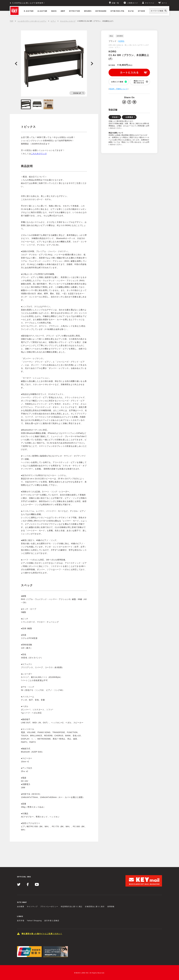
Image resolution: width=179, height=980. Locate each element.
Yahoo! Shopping (34, 921)
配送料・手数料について (118, 89)
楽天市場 (21, 921)
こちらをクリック (39, 154)
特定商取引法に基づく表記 (72, 907)
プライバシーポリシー (49, 907)
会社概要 (21, 907)
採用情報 (111, 907)
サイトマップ (32, 907)
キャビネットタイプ (68, 21)
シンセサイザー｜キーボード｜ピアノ (32, 21)
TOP (11, 21)
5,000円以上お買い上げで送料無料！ (29, 3)
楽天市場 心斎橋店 (52, 921)
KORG (121, 41)
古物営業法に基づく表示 (95, 907)
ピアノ (53, 21)
